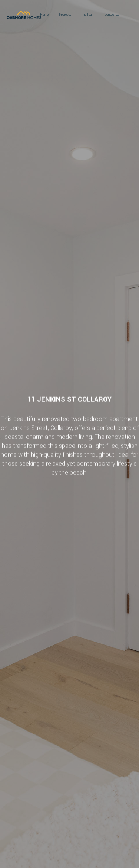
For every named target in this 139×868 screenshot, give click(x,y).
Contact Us (112, 15)
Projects (65, 15)
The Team (88, 15)
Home (44, 15)
